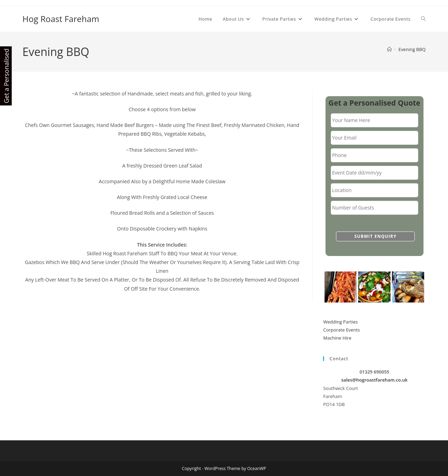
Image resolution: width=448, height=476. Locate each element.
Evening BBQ (412, 49)
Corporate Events (341, 330)
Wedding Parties (340, 322)
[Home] (389, 49)
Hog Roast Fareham (61, 19)
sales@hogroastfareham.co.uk (374, 380)
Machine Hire (337, 338)
